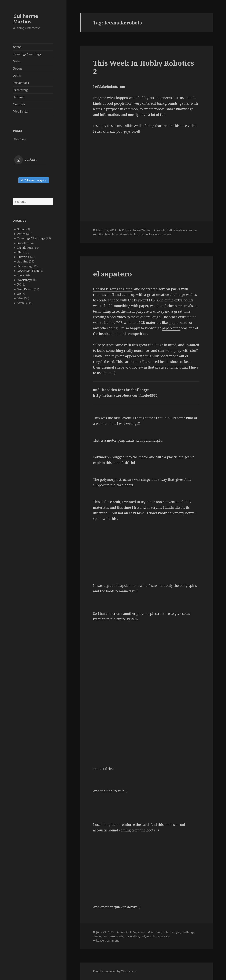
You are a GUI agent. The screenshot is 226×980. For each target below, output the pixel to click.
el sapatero (112, 274)
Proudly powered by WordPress (114, 971)
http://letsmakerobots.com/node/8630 (125, 395)
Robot (167, 932)
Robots (18, 69)
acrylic (176, 932)
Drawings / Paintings (27, 54)
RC (19, 284)
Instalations (21, 83)
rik (141, 234)
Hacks (21, 275)
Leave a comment (160, 234)
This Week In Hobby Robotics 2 (143, 67)
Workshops (25, 280)
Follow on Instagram (34, 180)
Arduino (19, 97)
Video (17, 61)
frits (108, 234)
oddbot (135, 936)
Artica (17, 76)
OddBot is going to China (113, 289)
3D (19, 294)
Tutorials (19, 104)
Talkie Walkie (134, 126)
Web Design (21, 111)
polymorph (148, 936)
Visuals (22, 303)
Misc (20, 298)
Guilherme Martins (26, 19)
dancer (97, 936)
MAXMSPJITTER (28, 271)
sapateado (163, 936)
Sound (17, 47)
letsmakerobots (122, 234)
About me (20, 139)
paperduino (171, 328)
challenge (177, 295)
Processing (21, 90)
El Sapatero (138, 932)
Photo (21, 252)
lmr (136, 234)
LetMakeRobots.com (109, 87)
